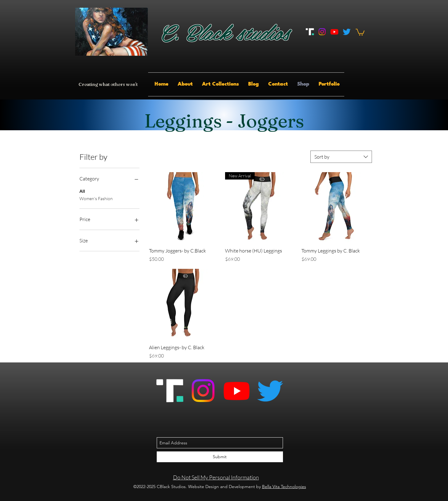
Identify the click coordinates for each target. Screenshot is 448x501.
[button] (360, 32)
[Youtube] (334, 32)
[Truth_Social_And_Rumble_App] (310, 32)
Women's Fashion (96, 198)
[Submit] (220, 457)
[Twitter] (347, 32)
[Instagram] (322, 32)
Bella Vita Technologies (284, 487)
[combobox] (341, 157)
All (82, 191)
